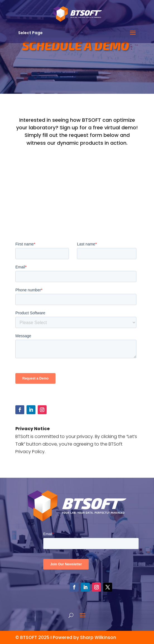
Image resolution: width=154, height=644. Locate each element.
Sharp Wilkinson (98, 637)
